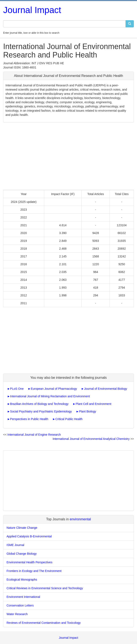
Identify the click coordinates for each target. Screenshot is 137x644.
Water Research (17, 614)
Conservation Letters (20, 605)
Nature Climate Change (22, 528)
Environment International (23, 597)
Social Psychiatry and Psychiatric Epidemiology (41, 411)
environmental (80, 519)
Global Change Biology (22, 554)
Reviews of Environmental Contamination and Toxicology (44, 623)
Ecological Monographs (22, 580)
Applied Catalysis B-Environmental (29, 536)
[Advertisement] (68, 156)
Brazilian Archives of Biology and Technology (39, 404)
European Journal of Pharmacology (54, 389)
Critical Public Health (69, 419)
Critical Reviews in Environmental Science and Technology (45, 588)
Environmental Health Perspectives (29, 562)
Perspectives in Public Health (29, 419)
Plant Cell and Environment (93, 404)
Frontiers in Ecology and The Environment (34, 571)
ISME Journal (15, 545)
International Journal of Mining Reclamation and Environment (50, 396)
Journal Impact (32, 10)
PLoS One (17, 389)
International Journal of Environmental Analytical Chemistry (91, 439)
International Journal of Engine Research (34, 435)
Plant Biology (88, 411)
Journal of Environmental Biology (106, 389)
